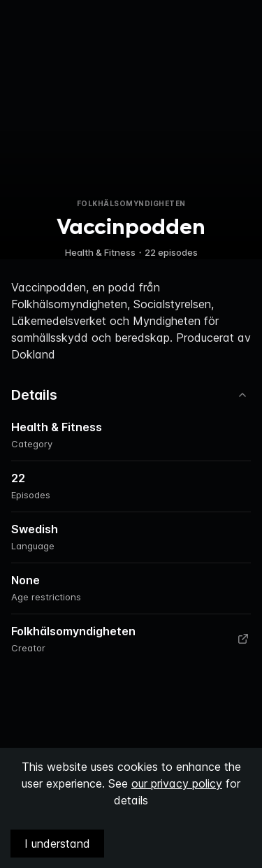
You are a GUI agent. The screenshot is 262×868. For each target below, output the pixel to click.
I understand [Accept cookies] (57, 844)
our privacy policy (177, 783)
